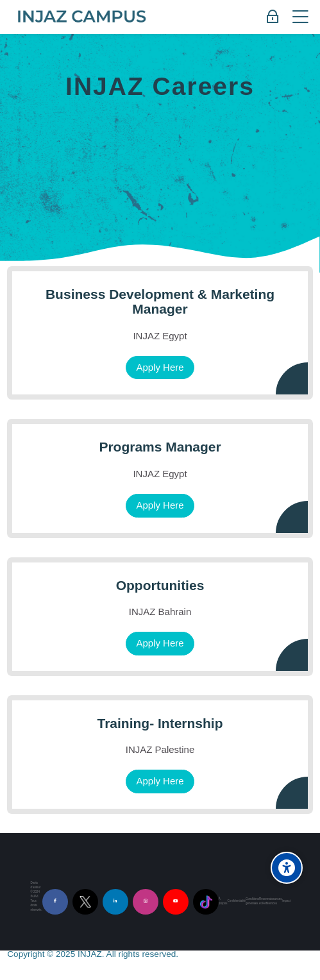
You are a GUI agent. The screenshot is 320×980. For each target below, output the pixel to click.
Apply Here (160, 367)
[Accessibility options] (287, 868)
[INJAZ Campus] (81, 17)
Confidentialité (236, 901)
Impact (286, 901)
